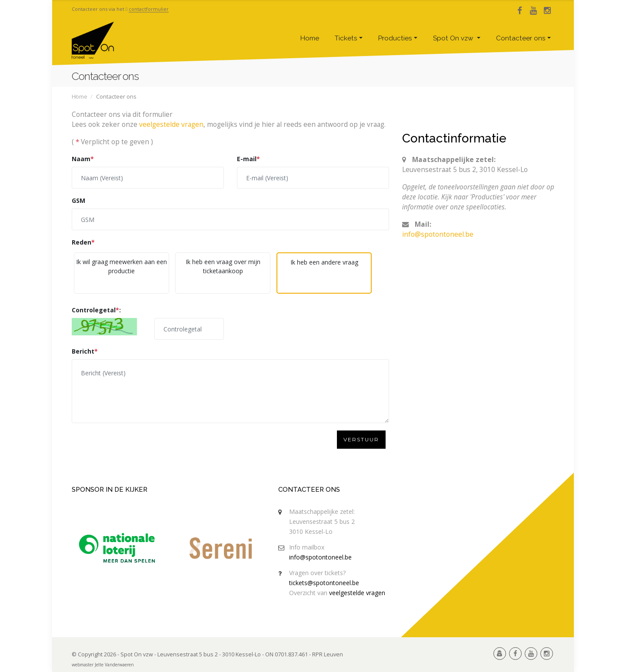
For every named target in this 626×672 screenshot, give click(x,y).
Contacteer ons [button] (521, 38)
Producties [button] (395, 38)
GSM (78, 200)
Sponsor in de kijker (110, 490)
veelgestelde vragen (171, 124)
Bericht (85, 351)
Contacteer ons (309, 490)
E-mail (248, 159)
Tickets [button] (346, 38)
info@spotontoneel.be (438, 234)
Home (310, 38)
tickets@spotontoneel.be (324, 583)
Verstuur (361, 439)
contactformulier (149, 9)
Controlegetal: (96, 310)
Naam (83, 159)
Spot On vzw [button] (454, 38)
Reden (83, 242)
